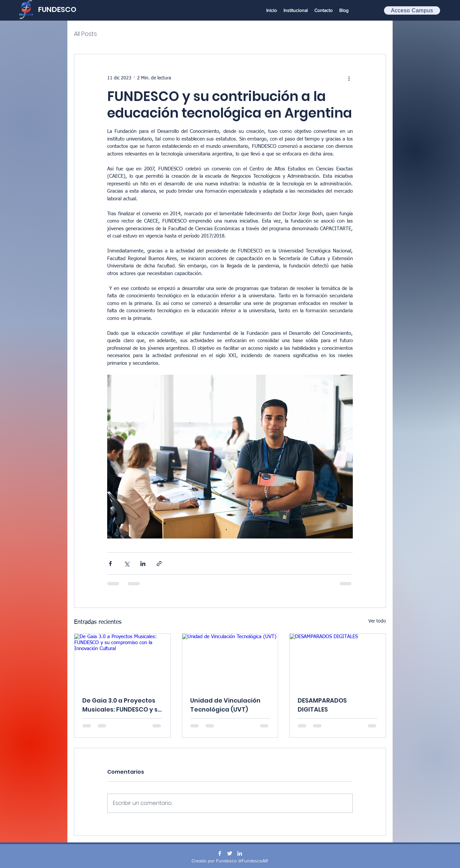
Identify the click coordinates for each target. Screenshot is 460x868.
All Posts (85, 34)
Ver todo (377, 621)
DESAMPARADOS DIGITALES (322, 705)
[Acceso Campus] (412, 10)
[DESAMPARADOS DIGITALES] (338, 661)
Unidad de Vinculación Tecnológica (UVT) (225, 705)
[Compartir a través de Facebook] (110, 564)
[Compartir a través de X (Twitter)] (127, 564)
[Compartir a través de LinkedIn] (143, 564)
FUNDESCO (57, 9)
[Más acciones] (349, 78)
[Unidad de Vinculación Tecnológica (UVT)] (230, 661)
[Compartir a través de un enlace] (159, 564)
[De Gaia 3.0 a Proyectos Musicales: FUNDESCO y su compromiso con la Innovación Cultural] (122, 661)
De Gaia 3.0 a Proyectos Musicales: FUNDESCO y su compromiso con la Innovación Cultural (122, 705)
